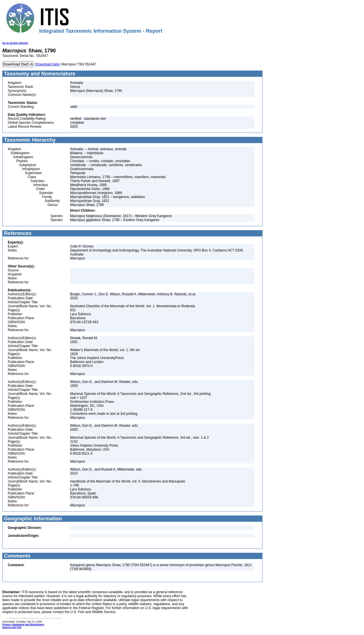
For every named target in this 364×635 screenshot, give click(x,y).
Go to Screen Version (15, 43)
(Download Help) (48, 64)
